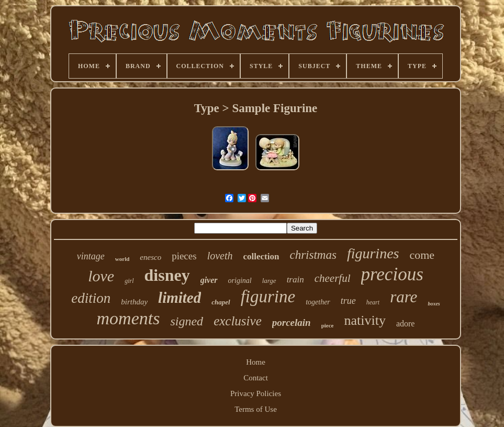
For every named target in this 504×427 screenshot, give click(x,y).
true (348, 301)
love (101, 276)
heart (373, 302)
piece (328, 325)
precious (392, 274)
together (318, 302)
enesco (150, 257)
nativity (365, 320)
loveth (220, 256)
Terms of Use (256, 409)
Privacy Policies (256, 393)
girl (129, 281)
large (269, 281)
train (295, 280)
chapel (221, 302)
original (240, 281)
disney (167, 275)
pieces (184, 256)
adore (406, 324)
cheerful (333, 278)
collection (261, 256)
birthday (134, 302)
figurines (373, 253)
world (122, 259)
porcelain (292, 322)
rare (404, 297)
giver (209, 280)
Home (256, 362)
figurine (268, 297)
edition (91, 298)
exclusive (238, 321)
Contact (256, 378)
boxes (434, 304)
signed (187, 321)
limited (180, 298)
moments (128, 318)
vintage (91, 256)
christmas (313, 255)
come (422, 255)
